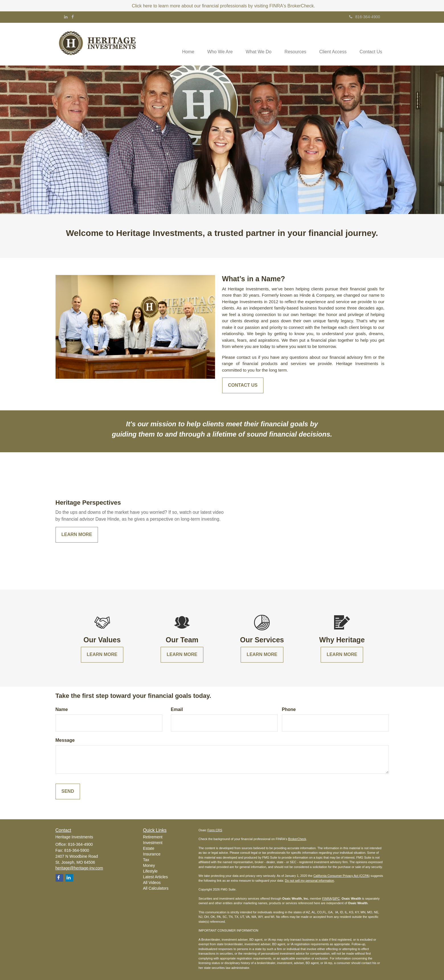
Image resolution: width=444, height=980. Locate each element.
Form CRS (215, 830)
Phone (289, 709)
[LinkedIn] (66, 17)
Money (149, 865)
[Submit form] (68, 791)
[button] (214, 44)
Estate (149, 848)
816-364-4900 (365, 17)
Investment (153, 843)
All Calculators (156, 888)
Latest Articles (155, 877)
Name (62, 709)
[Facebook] (73, 17)
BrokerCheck (297, 839)
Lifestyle (150, 871)
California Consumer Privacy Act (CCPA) (341, 876)
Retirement (153, 837)
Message (65, 740)
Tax (146, 860)
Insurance (152, 854)
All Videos (152, 883)
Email (177, 709)
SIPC (336, 898)
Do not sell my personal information (309, 881)
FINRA (327, 898)
